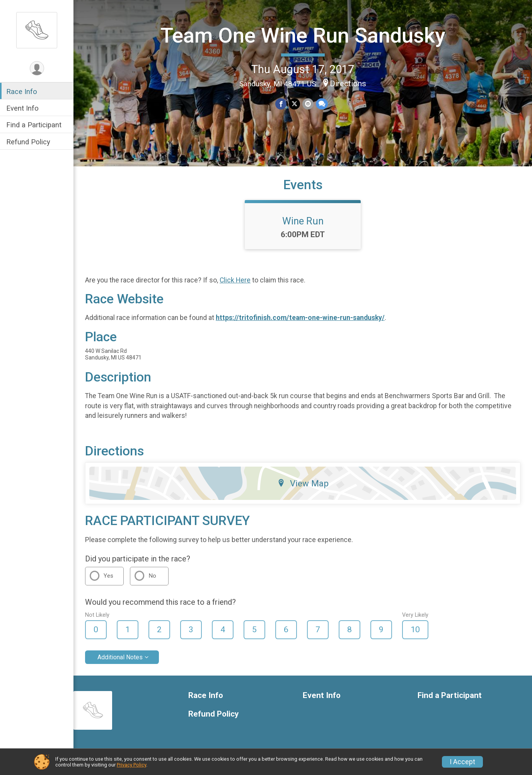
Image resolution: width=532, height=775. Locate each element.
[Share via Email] (308, 104)
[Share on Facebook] (281, 104)
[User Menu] (37, 68)
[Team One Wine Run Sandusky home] (37, 30)
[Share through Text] (322, 104)
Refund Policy (28, 142)
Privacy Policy (131, 765)
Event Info (22, 108)
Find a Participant (34, 125)
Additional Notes (120, 657)
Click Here (235, 280)
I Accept (462, 762)
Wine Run (303, 221)
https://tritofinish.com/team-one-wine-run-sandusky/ (300, 318)
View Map (303, 483)
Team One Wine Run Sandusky (303, 35)
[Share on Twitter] (294, 104)
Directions (348, 84)
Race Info (22, 92)
